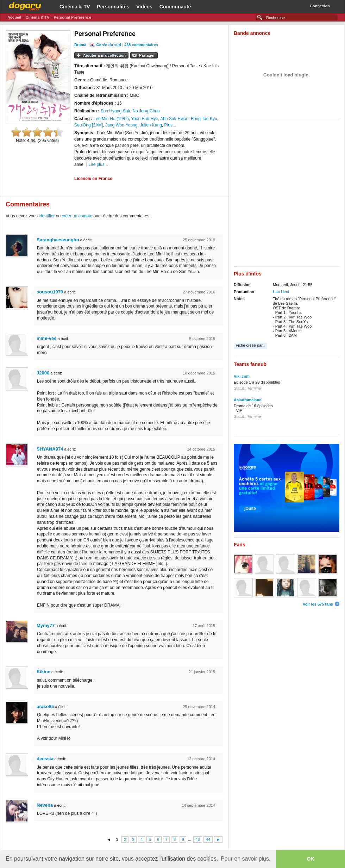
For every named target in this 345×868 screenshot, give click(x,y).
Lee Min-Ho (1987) (111, 119)
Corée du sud (109, 45)
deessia (45, 759)
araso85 (45, 706)
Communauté (175, 7)
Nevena (45, 805)
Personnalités (113, 7)
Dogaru (25, 5)
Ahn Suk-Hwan (174, 119)
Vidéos (144, 7)
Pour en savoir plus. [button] (246, 859)
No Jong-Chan (146, 111)
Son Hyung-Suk (115, 111)
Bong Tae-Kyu (204, 119)
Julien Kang (151, 125)
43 (197, 839)
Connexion (320, 6)
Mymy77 (46, 625)
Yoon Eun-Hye (145, 119)
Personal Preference (72, 17)
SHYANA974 (50, 449)
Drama (80, 45)
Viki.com (242, 376)
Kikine (43, 672)
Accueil (14, 17)
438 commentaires (141, 45)
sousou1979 (50, 292)
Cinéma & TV (75, 7)
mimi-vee (46, 338)
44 (208, 839)
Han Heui (281, 292)
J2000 (43, 373)
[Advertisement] (84, 195)
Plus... (170, 125)
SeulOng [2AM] (89, 125)
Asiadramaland (248, 400)
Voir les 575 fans (318, 604)
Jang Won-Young (121, 125)
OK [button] (310, 859)
